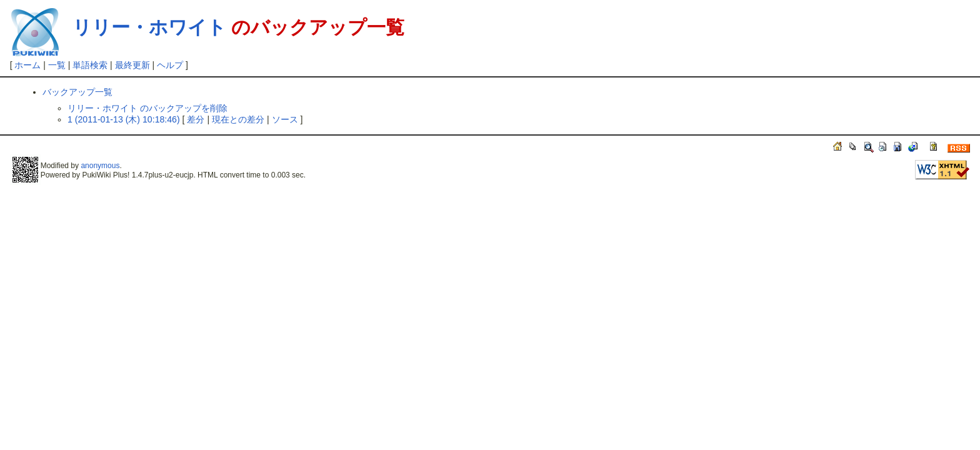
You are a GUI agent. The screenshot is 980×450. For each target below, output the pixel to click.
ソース (285, 119)
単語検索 (90, 65)
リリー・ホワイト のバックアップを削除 (147, 108)
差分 (196, 119)
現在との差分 (238, 119)
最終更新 (132, 65)
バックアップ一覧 (77, 92)
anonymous (100, 166)
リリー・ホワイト (149, 27)
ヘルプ (170, 65)
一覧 (57, 65)
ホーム (27, 65)
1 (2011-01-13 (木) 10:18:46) (124, 119)
